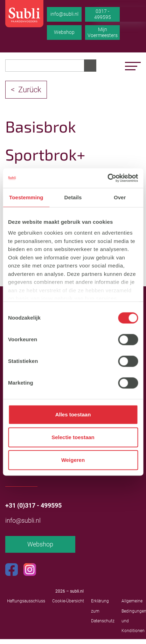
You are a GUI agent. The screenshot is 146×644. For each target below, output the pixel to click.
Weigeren (73, 460)
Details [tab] (73, 197)
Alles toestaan (73, 414)
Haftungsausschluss (26, 601)
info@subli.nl (64, 14)
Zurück (30, 90)
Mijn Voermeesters (103, 33)
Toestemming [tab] (26, 197)
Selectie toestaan (73, 437)
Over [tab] (120, 197)
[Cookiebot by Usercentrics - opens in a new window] (107, 178)
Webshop (64, 32)
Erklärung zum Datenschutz (103, 611)
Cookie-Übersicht (68, 601)
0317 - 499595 (103, 14)
